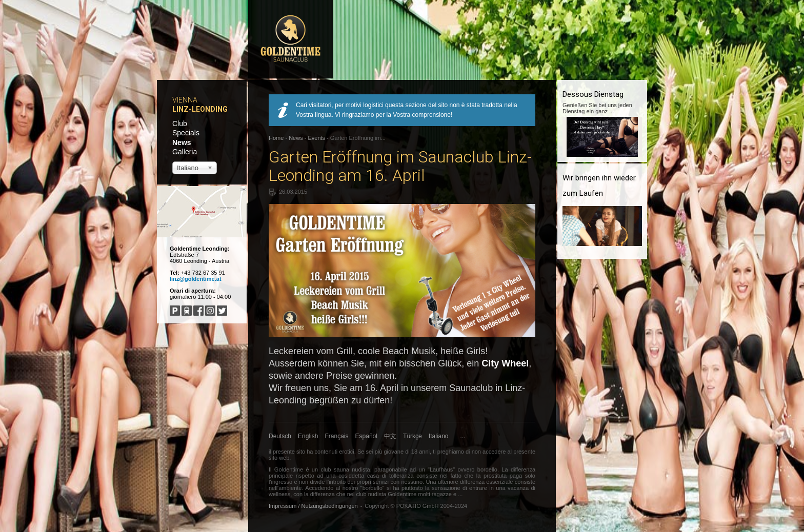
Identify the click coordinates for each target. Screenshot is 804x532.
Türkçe (413, 436)
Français (337, 436)
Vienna (185, 100)
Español (366, 436)
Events (316, 138)
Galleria (185, 152)
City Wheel (505, 363)
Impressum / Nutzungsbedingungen (313, 506)
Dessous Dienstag (593, 94)
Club (180, 124)
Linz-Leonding (200, 109)
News (182, 142)
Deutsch (280, 436)
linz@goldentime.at (196, 279)
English (308, 436)
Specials (186, 133)
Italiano (439, 436)
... (463, 436)
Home (276, 138)
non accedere (489, 452)
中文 (390, 436)
